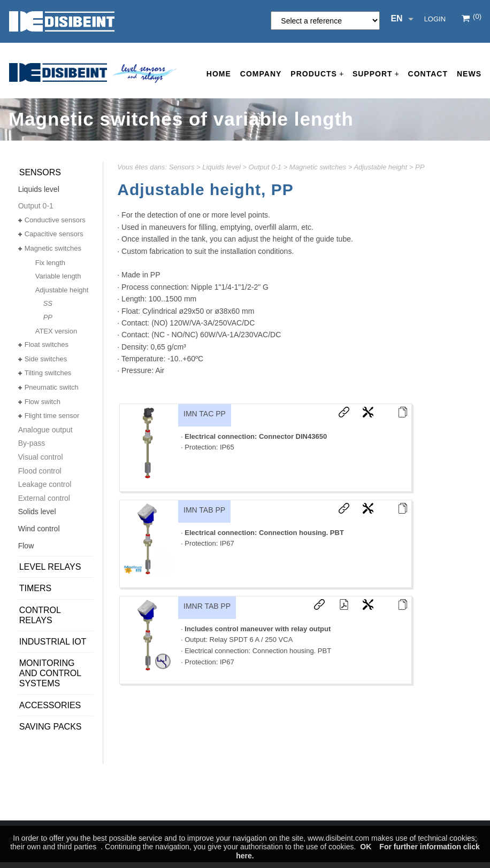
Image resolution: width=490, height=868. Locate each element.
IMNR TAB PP (207, 606)
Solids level (37, 511)
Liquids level (221, 167)
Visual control (41, 457)
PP (420, 167)
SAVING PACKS (51, 727)
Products (317, 74)
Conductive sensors (55, 220)
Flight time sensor (52, 416)
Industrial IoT (53, 642)
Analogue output (45, 430)
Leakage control (45, 484)
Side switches (46, 359)
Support (376, 74)
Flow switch (43, 402)
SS (48, 303)
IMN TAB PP (204, 510)
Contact (428, 74)
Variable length (58, 276)
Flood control (40, 471)
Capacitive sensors (54, 234)
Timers (35, 588)
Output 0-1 (265, 167)
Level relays (50, 567)
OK (366, 847)
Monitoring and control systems (50, 673)
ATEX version (56, 331)
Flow (26, 546)
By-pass (32, 443)
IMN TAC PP (205, 414)
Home (219, 74)
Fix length (50, 263)
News (469, 74)
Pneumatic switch (52, 387)
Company (261, 74)
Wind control (39, 529)
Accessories (50, 705)
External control (44, 498)
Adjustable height (380, 167)
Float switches (47, 344)
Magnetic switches (318, 167)
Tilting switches (48, 373)
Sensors (182, 167)
